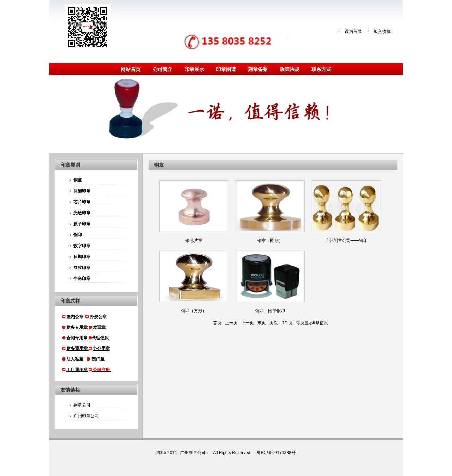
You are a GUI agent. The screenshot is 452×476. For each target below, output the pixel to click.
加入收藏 (382, 31)
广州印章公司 (84, 416)
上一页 (231, 323)
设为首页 (353, 31)
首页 (217, 323)
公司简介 (162, 69)
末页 (262, 323)
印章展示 (194, 69)
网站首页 (131, 69)
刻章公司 (80, 405)
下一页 (248, 323)
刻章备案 (258, 69)
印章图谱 (226, 69)
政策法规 (290, 69)
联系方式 (321, 69)
